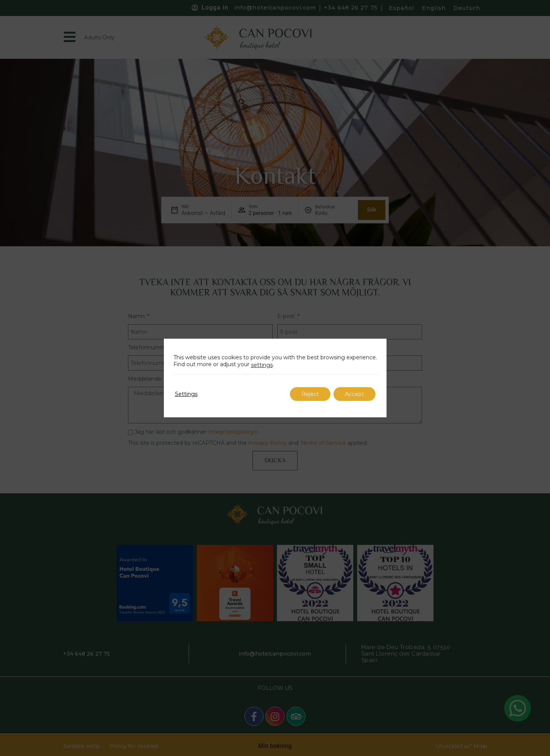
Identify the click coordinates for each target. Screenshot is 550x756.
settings (262, 365)
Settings (186, 394)
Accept (354, 394)
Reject (310, 394)
